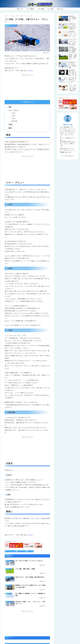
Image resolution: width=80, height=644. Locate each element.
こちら (31, 71)
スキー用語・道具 (21, 553)
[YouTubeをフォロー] (69, 156)
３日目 (14, 119)
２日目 (14, 117)
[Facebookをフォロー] (64, 156)
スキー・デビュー (14, 111)
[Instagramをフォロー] (66, 156)
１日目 (14, 114)
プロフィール (68, 125)
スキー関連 (30, 553)
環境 (10, 107)
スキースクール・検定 (10, 553)
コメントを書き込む (27, 628)
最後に (11, 129)
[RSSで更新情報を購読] (73, 156)
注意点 (11, 126)
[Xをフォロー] (62, 156)
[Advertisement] (27, 87)
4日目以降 (15, 122)
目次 (26, 102)
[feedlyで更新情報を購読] (71, 156)
